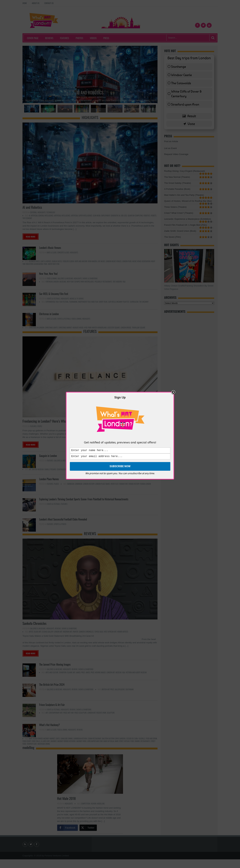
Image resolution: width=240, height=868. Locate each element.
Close (173, 392)
